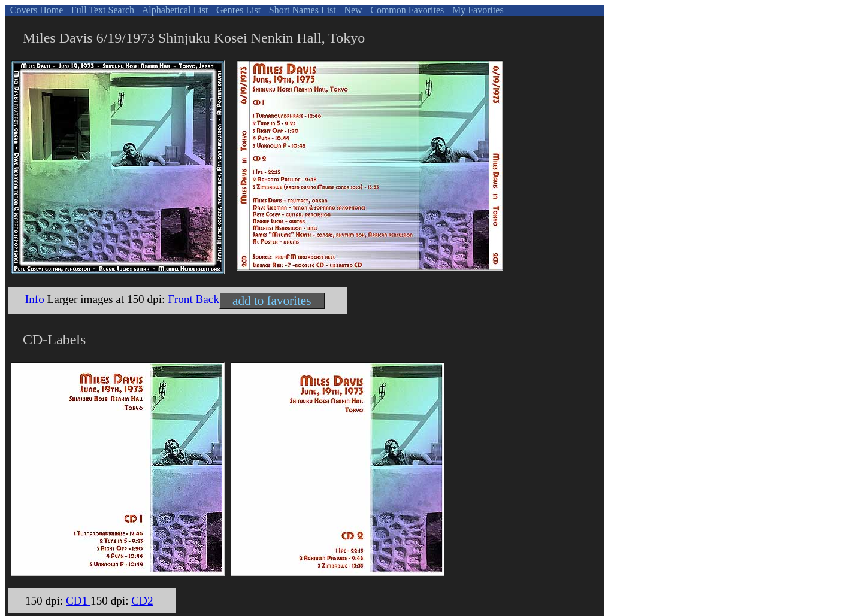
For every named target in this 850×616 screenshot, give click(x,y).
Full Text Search (102, 10)
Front (180, 299)
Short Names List (301, 10)
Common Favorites (406, 10)
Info (35, 299)
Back (208, 299)
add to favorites (272, 301)
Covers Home (35, 10)
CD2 (142, 601)
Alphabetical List (174, 10)
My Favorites (477, 10)
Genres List (237, 10)
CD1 (78, 601)
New (352, 10)
